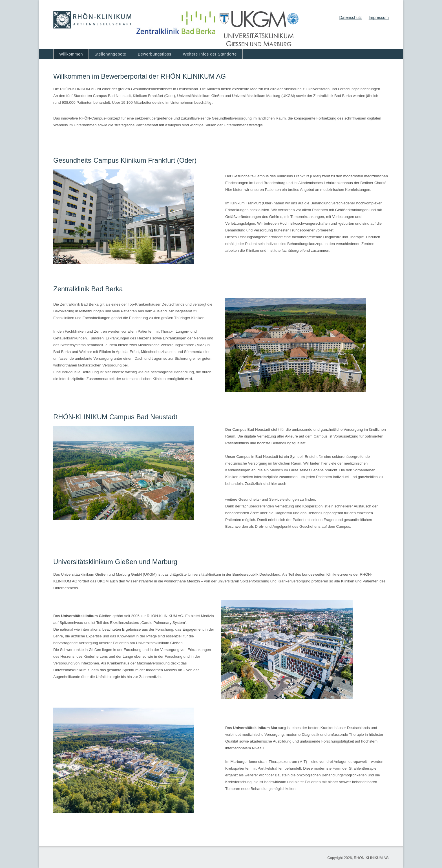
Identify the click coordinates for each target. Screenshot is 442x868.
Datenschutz (350, 17)
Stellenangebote (110, 54)
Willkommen (71, 54)
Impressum (379, 17)
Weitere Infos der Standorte (210, 54)
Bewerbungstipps (155, 54)
